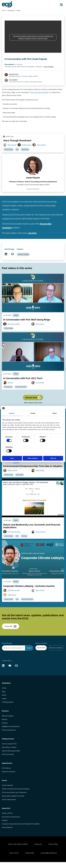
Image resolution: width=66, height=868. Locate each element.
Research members (9, 777)
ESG (17, 154)
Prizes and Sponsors (9, 735)
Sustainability (20, 480)
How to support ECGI (9, 749)
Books (4, 700)
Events (4, 786)
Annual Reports (7, 833)
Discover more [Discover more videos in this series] (33, 402)
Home (4, 11)
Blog (4, 697)
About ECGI (6, 814)
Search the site (7, 648)
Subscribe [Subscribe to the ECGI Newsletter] (11, 631)
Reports (5, 725)
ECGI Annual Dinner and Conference (14, 798)
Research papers (8, 721)
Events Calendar (8, 791)
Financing (24, 541)
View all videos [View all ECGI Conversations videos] (49, 71)
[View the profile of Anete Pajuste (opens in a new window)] (33, 170)
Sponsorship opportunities (11, 756)
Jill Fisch (10, 387)
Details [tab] (33, 419)
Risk (17, 541)
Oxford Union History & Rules (18, 850)
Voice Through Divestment (39, 97)
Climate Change (8, 154)
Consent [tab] (12, 419)
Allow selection (33, 453)
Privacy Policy (53, 850)
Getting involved (8, 744)
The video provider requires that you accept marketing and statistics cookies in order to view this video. (33, 37)
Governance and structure (11, 822)
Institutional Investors (21, 392)
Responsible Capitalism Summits (13, 802)
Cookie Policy (30, 859)
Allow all (54, 453)
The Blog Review (8, 708)
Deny (12, 453)
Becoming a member (9, 753)
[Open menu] (61, 5)
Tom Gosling (13, 84)
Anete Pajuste (14, 78)
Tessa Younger (41, 537)
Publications (11, 11)
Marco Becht (12, 149)
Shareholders (25, 154)
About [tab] (55, 419)
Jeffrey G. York (12, 475)
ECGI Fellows (6, 774)
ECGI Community (8, 760)
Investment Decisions (27, 604)
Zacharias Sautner (14, 595)
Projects (5, 728)
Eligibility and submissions (11, 732)
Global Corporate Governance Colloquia (16, 795)
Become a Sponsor (56, 653)
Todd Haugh (12, 600)
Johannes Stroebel (14, 537)
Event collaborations (9, 805)
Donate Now (41, 653)
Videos (19, 11)
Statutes (5, 826)
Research (5, 716)
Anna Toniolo (41, 149)
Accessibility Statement (49, 859)
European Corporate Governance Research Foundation (21, 830)
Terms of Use (14, 859)
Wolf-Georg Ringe (14, 329)
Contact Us (38, 850)
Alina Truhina (40, 475)
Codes (4, 693)
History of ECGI (7, 819)
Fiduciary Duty (8, 392)
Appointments (7, 769)
